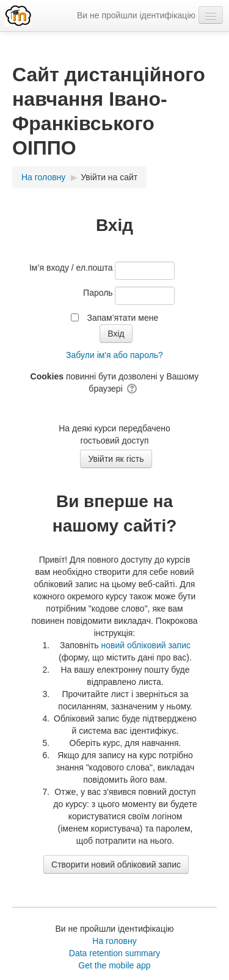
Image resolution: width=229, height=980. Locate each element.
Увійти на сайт (109, 177)
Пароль (98, 293)
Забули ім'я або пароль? (114, 355)
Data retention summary (114, 953)
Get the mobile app (114, 965)
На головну (114, 941)
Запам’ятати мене (122, 318)
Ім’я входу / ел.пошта (71, 268)
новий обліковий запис (146, 645)
